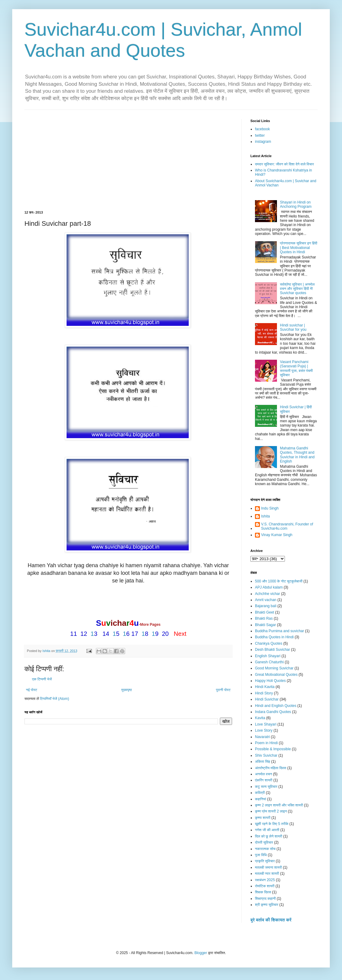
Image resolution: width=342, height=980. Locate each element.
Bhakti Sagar (266, 625)
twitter (260, 135)
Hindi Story (264, 693)
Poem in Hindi (266, 743)
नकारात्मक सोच (265, 849)
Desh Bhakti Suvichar (273, 650)
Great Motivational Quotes (276, 675)
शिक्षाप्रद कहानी (265, 899)
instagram (263, 142)
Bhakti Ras (264, 618)
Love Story (264, 730)
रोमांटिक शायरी (265, 886)
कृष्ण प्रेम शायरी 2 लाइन (271, 811)
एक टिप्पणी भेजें (42, 679)
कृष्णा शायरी (263, 818)
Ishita (266, 516)
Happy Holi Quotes (270, 681)
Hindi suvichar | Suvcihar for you (293, 327)
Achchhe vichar (267, 594)
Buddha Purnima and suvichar (280, 631)
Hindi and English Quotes (276, 706)
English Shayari (268, 656)
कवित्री (260, 793)
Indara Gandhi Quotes (273, 712)
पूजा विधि (261, 855)
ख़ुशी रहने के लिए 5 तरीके (272, 824)
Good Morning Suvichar (274, 668)
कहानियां (260, 799)
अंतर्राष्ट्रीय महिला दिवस (271, 768)
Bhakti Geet (265, 612)
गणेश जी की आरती (267, 830)
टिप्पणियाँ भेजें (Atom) (55, 699)
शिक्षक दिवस (263, 892)
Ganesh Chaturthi (269, 662)
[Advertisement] (128, 165)
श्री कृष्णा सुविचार (267, 905)
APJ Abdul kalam (269, 587)
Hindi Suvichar (267, 699)
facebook (262, 129)
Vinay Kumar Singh (277, 535)
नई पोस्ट (32, 690)
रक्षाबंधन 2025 (265, 880)
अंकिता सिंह (263, 762)
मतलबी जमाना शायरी (268, 867)
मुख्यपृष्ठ (126, 690)
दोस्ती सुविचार (264, 842)
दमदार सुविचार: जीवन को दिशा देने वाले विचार (284, 164)
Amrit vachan (266, 600)
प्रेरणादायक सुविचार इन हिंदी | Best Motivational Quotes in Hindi (299, 248)
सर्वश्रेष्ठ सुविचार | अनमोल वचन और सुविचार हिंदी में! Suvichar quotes (297, 289)
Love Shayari (266, 724)
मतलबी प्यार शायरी (267, 874)
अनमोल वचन (264, 774)
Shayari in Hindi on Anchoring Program (296, 204)
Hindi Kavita (265, 687)
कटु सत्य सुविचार (266, 787)
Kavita (260, 718)
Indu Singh (270, 508)
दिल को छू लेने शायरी (269, 836)
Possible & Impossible (273, 749)
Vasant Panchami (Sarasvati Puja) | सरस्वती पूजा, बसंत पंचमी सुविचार (296, 368)
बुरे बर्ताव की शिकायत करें (271, 920)
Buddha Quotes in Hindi (274, 637)
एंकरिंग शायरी (264, 780)
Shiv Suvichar (266, 755)
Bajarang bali (266, 606)
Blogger (201, 953)
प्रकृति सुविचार (265, 861)
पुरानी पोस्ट (223, 690)
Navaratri (262, 737)
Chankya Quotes (269, 643)
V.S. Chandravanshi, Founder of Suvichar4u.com (287, 526)
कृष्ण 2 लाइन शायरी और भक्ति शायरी (279, 805)
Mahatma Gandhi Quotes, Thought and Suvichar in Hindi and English (297, 455)
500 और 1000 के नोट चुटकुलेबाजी (279, 581)
